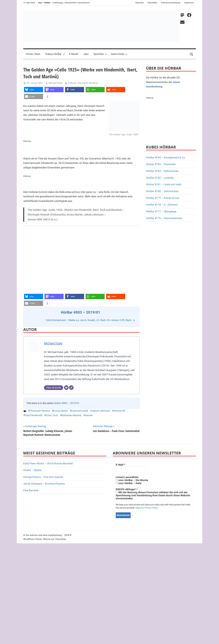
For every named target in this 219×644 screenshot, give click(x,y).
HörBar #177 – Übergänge (161, 211)
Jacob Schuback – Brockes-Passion (44, 484)
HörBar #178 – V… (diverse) (162, 205)
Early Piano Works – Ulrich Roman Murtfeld (48, 463)
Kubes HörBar (55, 54)
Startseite (140, 3)
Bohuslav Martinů (71, 415)
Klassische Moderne (88, 83)
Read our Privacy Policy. (147, 508)
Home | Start (33, 54)
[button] (34, 90)
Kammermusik (80, 411)
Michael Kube (56, 83)
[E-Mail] (66, 388)
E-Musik (74, 54)
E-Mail (121, 465)
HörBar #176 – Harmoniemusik (164, 218)
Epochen (100, 54)
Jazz (86, 54)
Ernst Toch (52, 415)
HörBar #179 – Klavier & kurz (163, 198)
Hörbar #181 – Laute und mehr (164, 184)
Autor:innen (119, 54)
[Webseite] (71, 388)
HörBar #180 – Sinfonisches (162, 191)
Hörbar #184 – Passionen (161, 164)
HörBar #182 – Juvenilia (160, 178)
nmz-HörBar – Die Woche (132, 480)
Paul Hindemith (34, 415)
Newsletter (152, 3)
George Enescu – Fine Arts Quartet (43, 477)
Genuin (89, 415)
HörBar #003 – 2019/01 (66, 403)
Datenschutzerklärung (171, 3)
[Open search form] (191, 54)
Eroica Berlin (61, 411)
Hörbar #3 (119, 411)
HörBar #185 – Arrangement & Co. (166, 157)
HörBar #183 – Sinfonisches (162, 171)
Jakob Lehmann (101, 411)
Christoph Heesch (40, 411)
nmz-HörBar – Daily (129, 483)
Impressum (189, 3)
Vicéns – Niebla (32, 470)
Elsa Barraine (31, 490)
